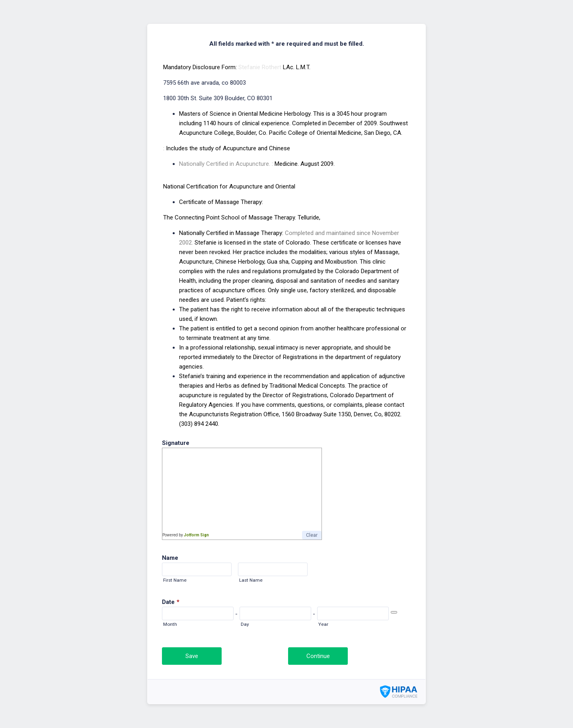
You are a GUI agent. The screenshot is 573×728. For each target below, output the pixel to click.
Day (245, 624)
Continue (318, 656)
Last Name (251, 580)
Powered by (186, 535)
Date (171, 602)
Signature (176, 443)
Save (192, 656)
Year (323, 624)
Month (170, 624)
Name (170, 558)
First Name (175, 580)
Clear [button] (312, 535)
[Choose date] (394, 612)
